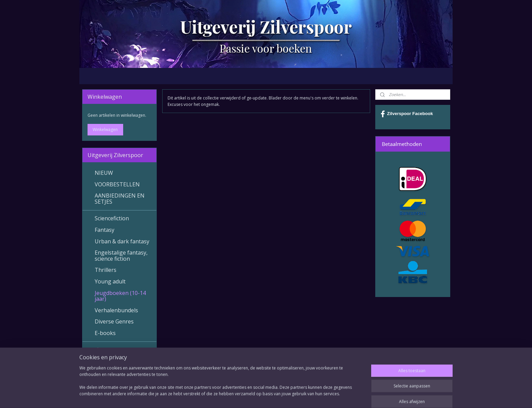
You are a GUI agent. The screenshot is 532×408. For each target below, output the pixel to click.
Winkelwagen (105, 129)
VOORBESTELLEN (117, 184)
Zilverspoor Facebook (407, 114)
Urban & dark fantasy (122, 241)
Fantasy (104, 230)
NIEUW (104, 173)
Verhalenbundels (116, 310)
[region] (221, 388)
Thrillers (106, 270)
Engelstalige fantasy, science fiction (121, 256)
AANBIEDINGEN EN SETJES (120, 199)
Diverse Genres (114, 321)
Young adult (110, 281)
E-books (105, 333)
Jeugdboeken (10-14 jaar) (120, 296)
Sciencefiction (112, 218)
